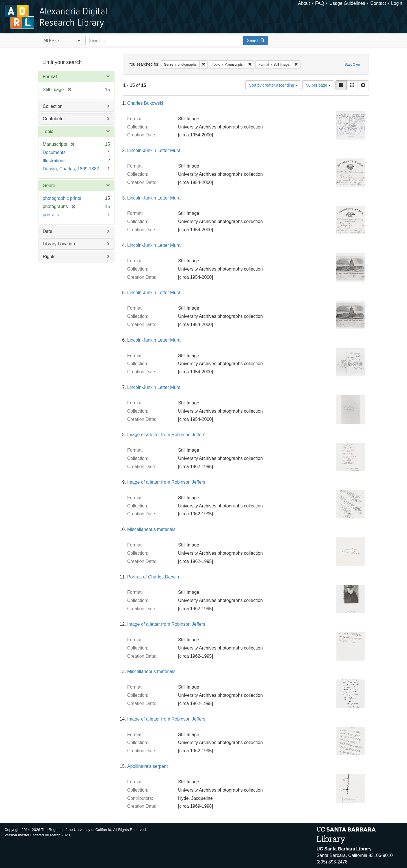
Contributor (54, 119)
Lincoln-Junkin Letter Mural (154, 150)
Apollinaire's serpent (148, 766)
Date (47, 231)
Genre (49, 186)
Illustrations (54, 161)
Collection (53, 106)
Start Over (352, 65)
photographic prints (62, 198)
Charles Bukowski (145, 103)
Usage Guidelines (347, 3)
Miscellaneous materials (151, 529)
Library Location (59, 244)
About (304, 3)
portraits (51, 215)
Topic (48, 131)
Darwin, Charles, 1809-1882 (71, 169)
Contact (378, 3)
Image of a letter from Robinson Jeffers (166, 435)
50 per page (318, 85)
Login (397, 3)
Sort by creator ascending (273, 85)
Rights (49, 257)
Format (50, 77)
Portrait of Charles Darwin (153, 577)
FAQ (320, 3)
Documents (54, 152)
